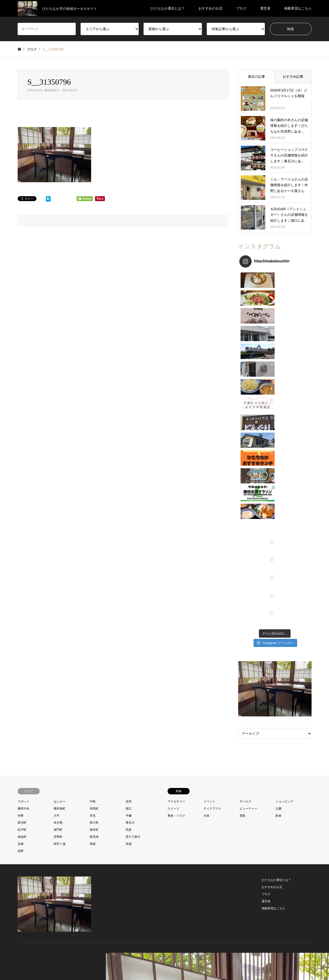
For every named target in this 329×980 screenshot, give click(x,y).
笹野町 (58, 570)
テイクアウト (212, 542)
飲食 (279, 549)
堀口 (129, 542)
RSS (38, 827)
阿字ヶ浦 (60, 577)
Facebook (25, 827)
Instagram (32, 827)
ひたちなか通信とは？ (168, 8)
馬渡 (93, 577)
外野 (21, 549)
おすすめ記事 (293, 77)
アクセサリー (176, 535)
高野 (21, 584)
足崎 (21, 577)
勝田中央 (24, 542)
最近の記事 (256, 77)
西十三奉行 (133, 570)
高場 (129, 577)
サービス (245, 535)
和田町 (94, 542)
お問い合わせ (157, 966)
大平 (57, 549)
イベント (209, 535)
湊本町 (94, 563)
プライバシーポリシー (184, 966)
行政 (207, 549)
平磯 (129, 549)
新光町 (22, 556)
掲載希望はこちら (298, 8)
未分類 (58, 556)
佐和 (129, 535)
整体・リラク (176, 549)
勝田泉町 (60, 542)
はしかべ (60, 535)
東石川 (130, 556)
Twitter (19, 827)
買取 (243, 549)
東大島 (94, 556)
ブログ (241, 8)
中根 (93, 535)
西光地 (94, 570)
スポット (24, 535)
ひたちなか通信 (273, 828)
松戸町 (22, 563)
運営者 (265, 8)
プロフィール (136, 966)
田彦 (129, 563)
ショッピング (284, 535)
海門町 (58, 563)
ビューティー (248, 542)
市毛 (93, 549)
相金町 (22, 570)
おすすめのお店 (210, 8)
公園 (279, 542)
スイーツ (173, 542)
